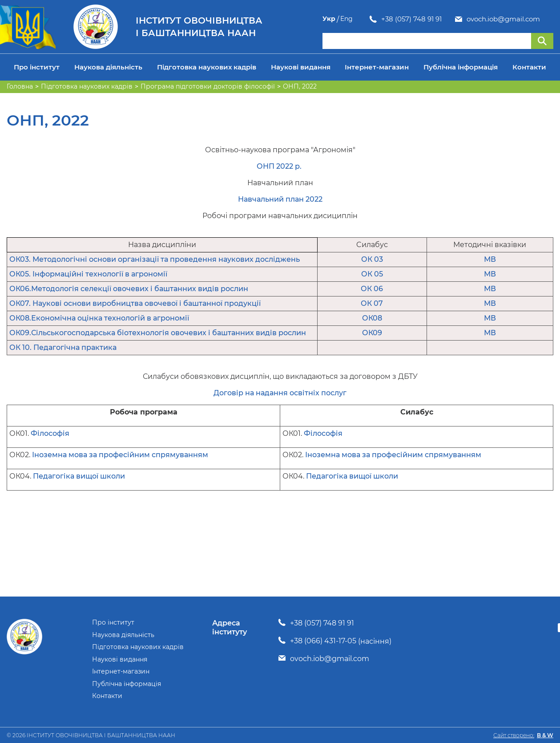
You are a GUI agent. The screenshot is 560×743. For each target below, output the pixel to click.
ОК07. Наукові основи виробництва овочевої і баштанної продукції (135, 303)
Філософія (50, 433)
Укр (530, 19)
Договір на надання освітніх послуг (280, 393)
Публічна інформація (461, 67)
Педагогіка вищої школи (79, 476)
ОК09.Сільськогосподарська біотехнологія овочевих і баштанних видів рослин (158, 333)
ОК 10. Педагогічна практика (63, 347)
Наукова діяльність (108, 67)
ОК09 (372, 333)
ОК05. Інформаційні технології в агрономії (88, 274)
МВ (490, 259)
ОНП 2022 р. (280, 166)
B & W (545, 735)
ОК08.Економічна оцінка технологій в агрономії (99, 318)
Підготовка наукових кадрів (207, 67)
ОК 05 (372, 274)
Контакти (529, 67)
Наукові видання (301, 67)
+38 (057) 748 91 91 (364, 19)
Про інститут (37, 67)
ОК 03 (372, 259)
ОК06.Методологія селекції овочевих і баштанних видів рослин (129, 289)
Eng (547, 19)
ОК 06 (372, 289)
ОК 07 (372, 303)
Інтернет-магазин (377, 67)
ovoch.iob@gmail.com (456, 19)
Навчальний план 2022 (280, 199)
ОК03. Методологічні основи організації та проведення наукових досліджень (155, 259)
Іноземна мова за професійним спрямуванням (120, 455)
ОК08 (372, 318)
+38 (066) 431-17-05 (323, 641)
